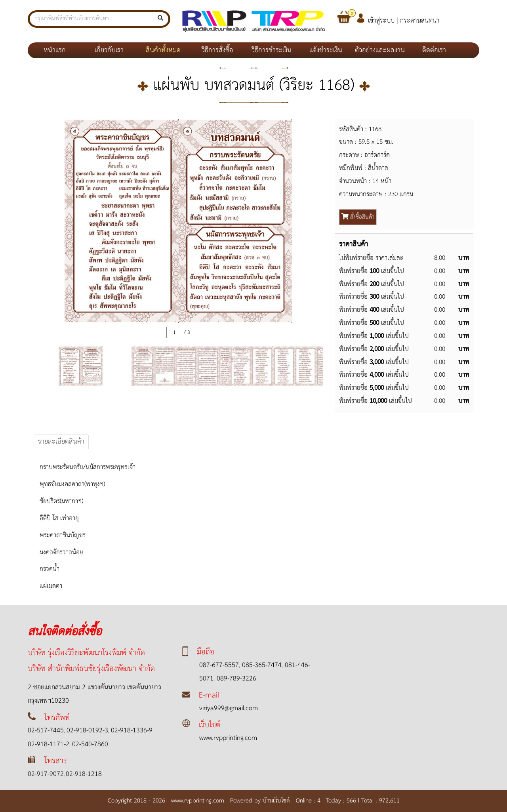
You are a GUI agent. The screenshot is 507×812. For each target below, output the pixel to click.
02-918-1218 (84, 774)
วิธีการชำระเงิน (272, 50)
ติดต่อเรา (434, 50)
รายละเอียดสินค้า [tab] (61, 442)
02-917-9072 (46, 774)
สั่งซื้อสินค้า (358, 217)
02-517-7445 (46, 731)
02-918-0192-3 (86, 731)
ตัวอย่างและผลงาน (380, 50)
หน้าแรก (63, 50)
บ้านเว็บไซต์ (278, 801)
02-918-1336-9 (131, 731)
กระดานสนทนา (420, 21)
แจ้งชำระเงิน (326, 50)
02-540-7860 (89, 744)
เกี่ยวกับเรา (109, 50)
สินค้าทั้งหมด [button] (163, 50)
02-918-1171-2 (49, 744)
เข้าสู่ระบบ (381, 21)
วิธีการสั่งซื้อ (217, 50)
